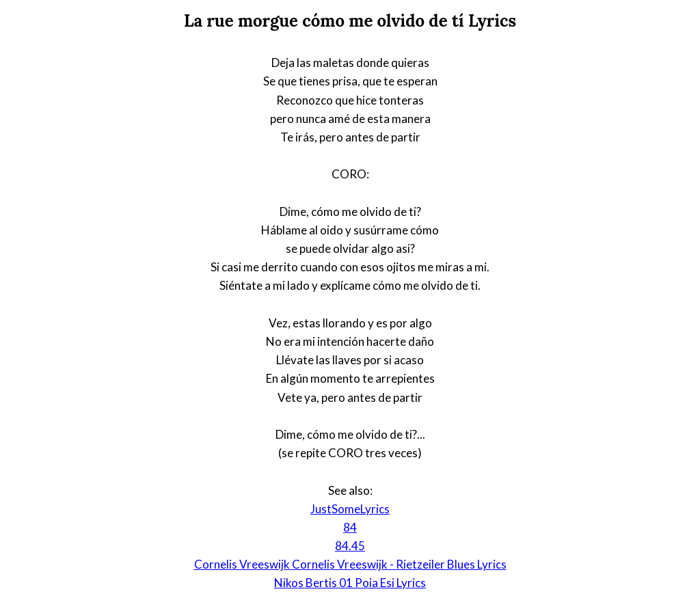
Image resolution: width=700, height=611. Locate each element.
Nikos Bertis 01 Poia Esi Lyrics (350, 583)
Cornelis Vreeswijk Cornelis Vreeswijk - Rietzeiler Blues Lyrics (350, 564)
